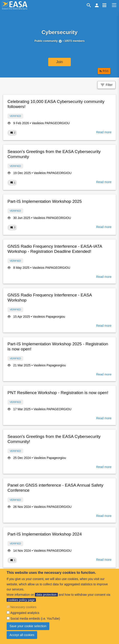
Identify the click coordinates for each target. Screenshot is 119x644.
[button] (104, 5)
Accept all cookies (22, 635)
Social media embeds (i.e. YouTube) (35, 619)
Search (90, 5)
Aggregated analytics (25, 613)
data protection (46, 595)
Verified (15, 116)
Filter (106, 85)
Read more (104, 132)
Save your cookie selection (28, 626)
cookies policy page (21, 600)
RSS (106, 71)
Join (59, 62)
